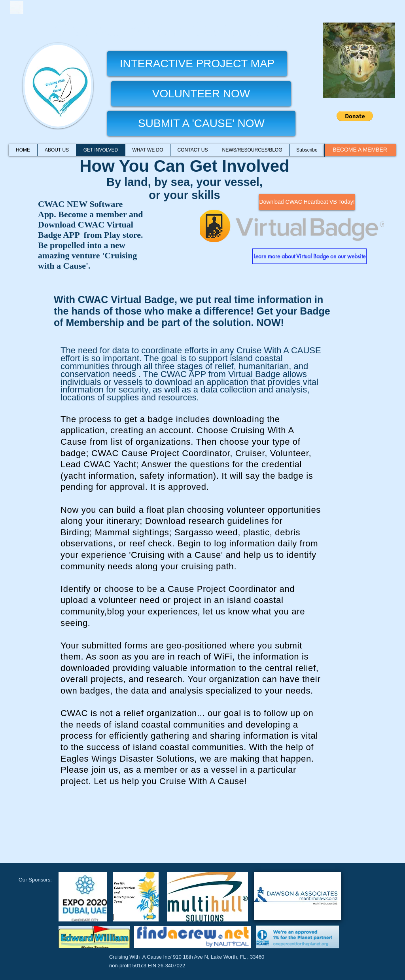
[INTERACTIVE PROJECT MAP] (197, 64)
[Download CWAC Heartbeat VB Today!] (307, 202)
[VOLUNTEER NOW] (201, 94)
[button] (355, 116)
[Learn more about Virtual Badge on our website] (309, 256)
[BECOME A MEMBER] (360, 150)
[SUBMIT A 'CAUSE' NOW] (201, 123)
